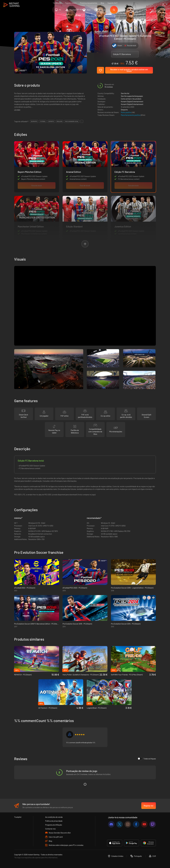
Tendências (57, 3)
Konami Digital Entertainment (132, 101)
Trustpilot (18, 817)
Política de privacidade (54, 821)
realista (59, 121)
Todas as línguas (147, 759)
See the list (125, 93)
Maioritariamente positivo (131, 115)
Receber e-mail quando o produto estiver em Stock (129, 70)
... (82, 121)
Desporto (124, 110)
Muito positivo (126, 112)
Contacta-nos (50, 829)
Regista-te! (149, 806)
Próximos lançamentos (89, 3)
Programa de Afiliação (54, 825)
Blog (102, 3)
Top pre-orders (71, 3)
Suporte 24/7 (112, 3)
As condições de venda (54, 817)
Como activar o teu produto (131, 99)
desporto (34, 121)
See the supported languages (132, 96)
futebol (43, 121)
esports (51, 121)
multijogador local (72, 121)
